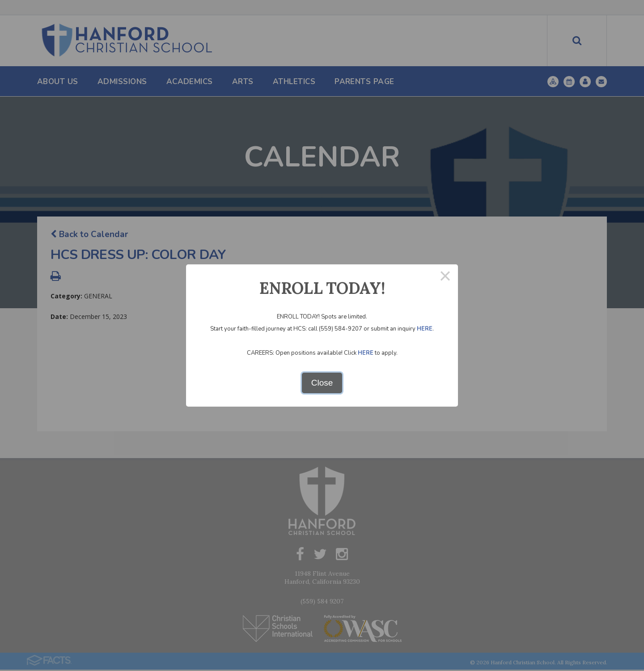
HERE (425, 329)
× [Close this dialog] (445, 277)
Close (322, 383)
